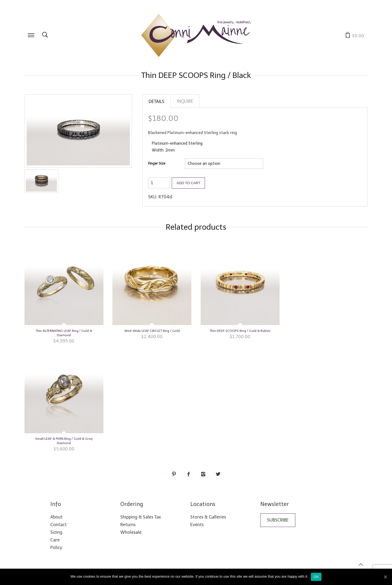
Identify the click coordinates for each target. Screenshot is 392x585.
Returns (128, 524)
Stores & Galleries (208, 516)
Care (55, 539)
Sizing (56, 532)
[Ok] (385, 577)
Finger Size (157, 163)
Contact (59, 524)
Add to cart (189, 182)
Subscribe (278, 519)
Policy (56, 547)
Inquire (185, 101)
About (56, 516)
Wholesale (131, 532)
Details (157, 101)
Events (197, 524)
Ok (316, 577)
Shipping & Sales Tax (141, 516)
